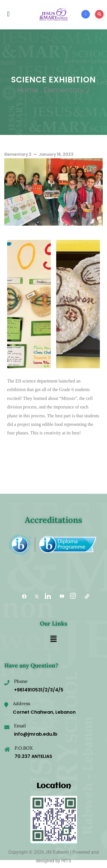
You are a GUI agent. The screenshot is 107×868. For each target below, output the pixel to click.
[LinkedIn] (47, 596)
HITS (66, 861)
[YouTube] (60, 596)
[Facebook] (22, 596)
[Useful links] (85, 596)
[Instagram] (72, 596)
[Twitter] (35, 596)
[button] (53, 639)
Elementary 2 (67, 90)
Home (28, 90)
